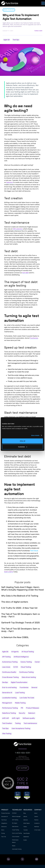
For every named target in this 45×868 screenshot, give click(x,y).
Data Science (15, 827)
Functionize (34, 338)
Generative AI (5, 817)
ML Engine (15, 823)
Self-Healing (15, 820)
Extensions (4, 827)
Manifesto (37, 827)
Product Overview (6, 813)
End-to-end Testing (17, 833)
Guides (25, 840)
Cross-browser (16, 837)
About (36, 813)
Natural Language (16, 816)
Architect (14, 813)
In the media (37, 830)
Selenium (10, 182)
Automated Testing (17, 849)
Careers (36, 817)
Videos (25, 827)
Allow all (22, 441)
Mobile (14, 846)
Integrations (4, 823)
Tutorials (26, 830)
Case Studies (27, 833)
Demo (3, 830)
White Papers (27, 823)
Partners (36, 820)
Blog (25, 813)
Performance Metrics (15, 841)
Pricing (3, 833)
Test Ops (16, 40)
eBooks (25, 817)
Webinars (26, 820)
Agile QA (7, 40)
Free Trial (4, 837)
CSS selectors (18, 229)
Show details (35, 435)
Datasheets (26, 837)
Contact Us (37, 823)
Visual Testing (16, 830)
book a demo (9, 572)
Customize (23, 447)
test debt (25, 273)
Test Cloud (34, 551)
